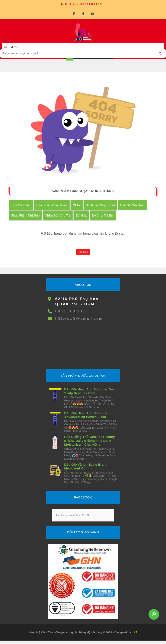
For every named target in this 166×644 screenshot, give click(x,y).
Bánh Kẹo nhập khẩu (100, 205)
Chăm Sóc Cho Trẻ (58, 215)
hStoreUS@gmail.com (79, 319)
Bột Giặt (81, 215)
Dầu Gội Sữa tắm (133, 205)
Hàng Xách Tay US (73, 515)
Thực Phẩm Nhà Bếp (26, 215)
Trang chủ (83, 252)
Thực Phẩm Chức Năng (52, 205)
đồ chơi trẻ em (103, 215)
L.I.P (135, 633)
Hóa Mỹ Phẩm (21, 205)
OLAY (77, 205)
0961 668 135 (70, 311)
